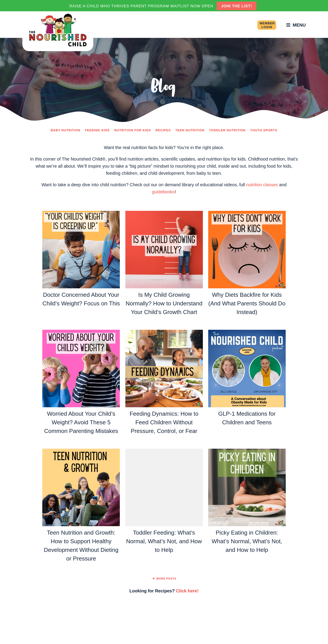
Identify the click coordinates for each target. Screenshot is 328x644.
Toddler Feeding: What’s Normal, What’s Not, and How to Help (164, 541)
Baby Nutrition (66, 130)
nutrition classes (262, 185)
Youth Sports (264, 130)
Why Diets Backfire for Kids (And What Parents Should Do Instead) (247, 303)
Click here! (187, 591)
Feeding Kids (97, 130)
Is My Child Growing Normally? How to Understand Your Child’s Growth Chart (164, 303)
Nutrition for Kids (133, 130)
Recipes (163, 130)
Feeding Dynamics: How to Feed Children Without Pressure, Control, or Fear (164, 422)
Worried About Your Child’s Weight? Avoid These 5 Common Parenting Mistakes (81, 422)
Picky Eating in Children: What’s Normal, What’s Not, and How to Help (247, 541)
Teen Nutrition (190, 130)
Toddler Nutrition (227, 130)
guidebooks (163, 192)
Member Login (267, 25)
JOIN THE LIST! (237, 6)
